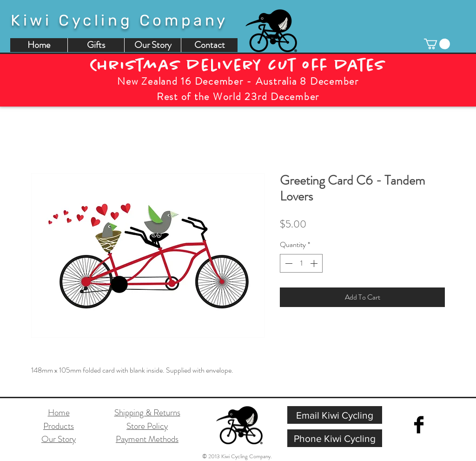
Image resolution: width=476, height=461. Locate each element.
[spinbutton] (301, 263)
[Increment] (315, 263)
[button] (437, 44)
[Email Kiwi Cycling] (335, 415)
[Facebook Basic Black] (419, 425)
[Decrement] (288, 263)
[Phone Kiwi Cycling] (335, 438)
